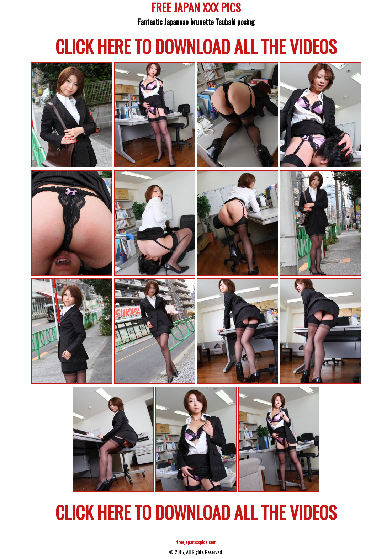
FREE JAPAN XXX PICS (196, 9)
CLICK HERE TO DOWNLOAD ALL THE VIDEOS (196, 46)
